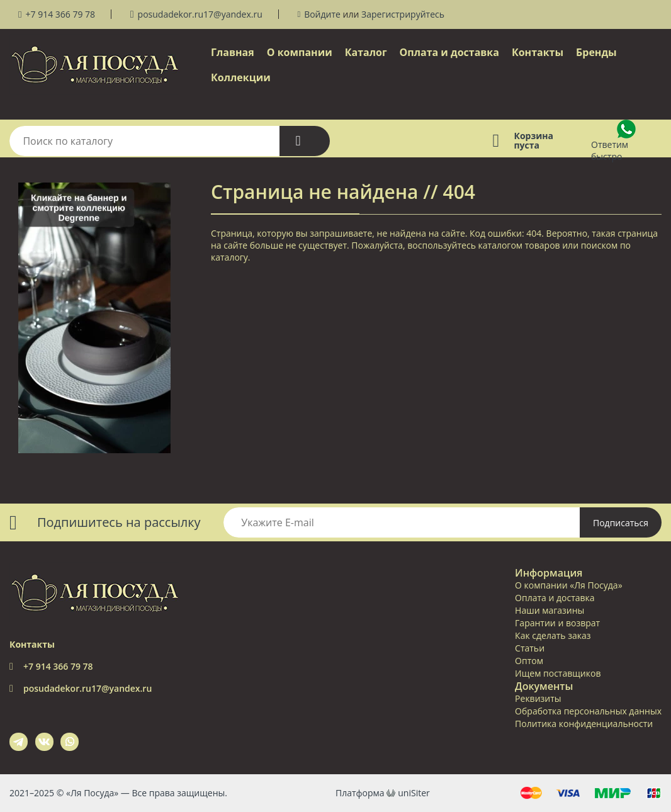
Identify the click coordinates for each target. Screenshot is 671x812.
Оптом (529, 661)
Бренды (596, 52)
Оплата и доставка (449, 52)
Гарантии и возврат (557, 623)
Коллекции (241, 77)
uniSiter (414, 793)
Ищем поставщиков (558, 673)
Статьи (530, 648)
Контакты (538, 52)
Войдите (322, 14)
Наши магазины (550, 610)
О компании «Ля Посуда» (568, 585)
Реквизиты (538, 698)
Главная (233, 52)
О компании (300, 52)
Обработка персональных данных (588, 711)
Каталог (366, 52)
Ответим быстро (610, 150)
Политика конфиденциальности (584, 724)
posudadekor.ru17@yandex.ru (200, 14)
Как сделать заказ (553, 635)
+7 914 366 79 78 (60, 14)
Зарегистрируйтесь (403, 14)
